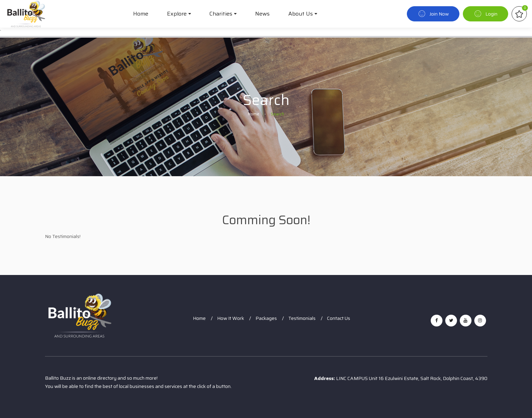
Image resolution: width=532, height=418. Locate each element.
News (262, 14)
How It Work (231, 318)
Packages (266, 318)
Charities (221, 14)
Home (141, 14)
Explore (177, 14)
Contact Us (339, 318)
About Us (301, 14)
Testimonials (302, 318)
